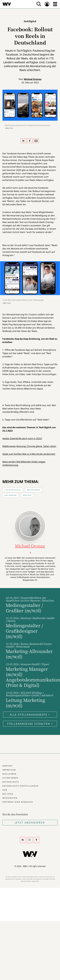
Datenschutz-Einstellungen (20, 786)
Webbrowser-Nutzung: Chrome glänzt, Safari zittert (29, 446)
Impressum (9, 770)
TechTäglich (13, 490)
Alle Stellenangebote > (30, 715)
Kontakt (8, 766)
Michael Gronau (33, 79)
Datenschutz (11, 782)
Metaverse (34, 490)
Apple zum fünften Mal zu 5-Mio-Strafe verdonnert (29, 454)
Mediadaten (10, 798)
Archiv (27, 495)
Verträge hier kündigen (18, 802)
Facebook (11, 495)
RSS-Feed (8, 794)
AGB (5, 790)
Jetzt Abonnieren (30, 823)
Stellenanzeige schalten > (30, 724)
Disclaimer (9, 774)
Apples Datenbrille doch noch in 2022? (22, 438)
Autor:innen (10, 778)
